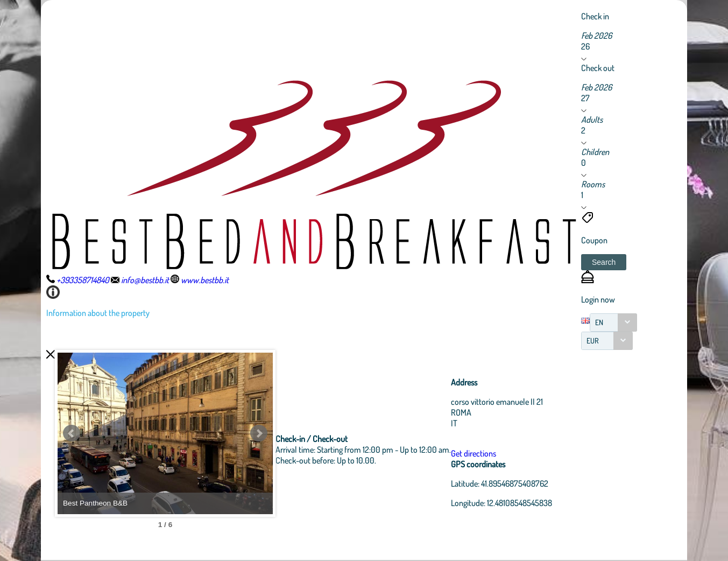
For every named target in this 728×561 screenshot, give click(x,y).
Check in (595, 16)
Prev (72, 433)
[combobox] (613, 322)
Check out (598, 68)
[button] (604, 262)
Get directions (473, 453)
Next (259, 433)
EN (599, 322)
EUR (593, 341)
